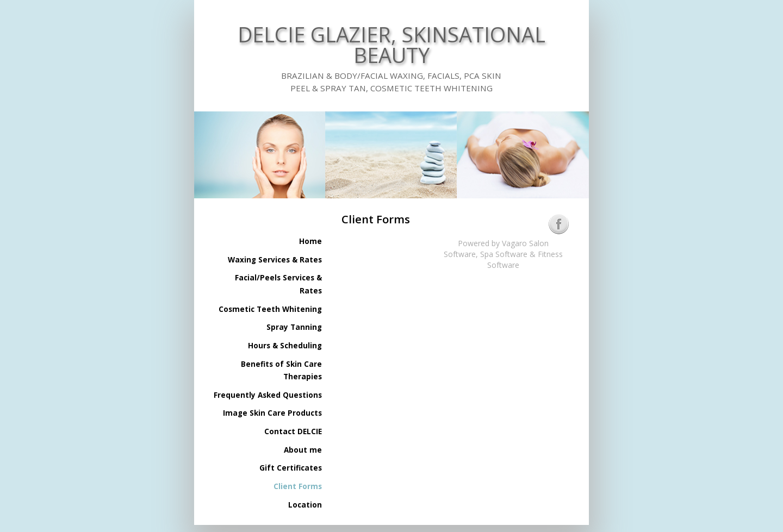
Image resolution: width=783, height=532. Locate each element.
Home (310, 241)
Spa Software (504, 254)
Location (305, 505)
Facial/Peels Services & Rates (278, 284)
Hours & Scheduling (285, 346)
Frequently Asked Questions (268, 395)
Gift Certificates (291, 468)
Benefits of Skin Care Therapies (281, 371)
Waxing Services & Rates (275, 260)
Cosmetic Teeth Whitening (270, 309)
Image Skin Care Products (272, 413)
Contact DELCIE (293, 431)
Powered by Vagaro (492, 243)
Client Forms (298, 486)
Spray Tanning (294, 327)
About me (303, 450)
